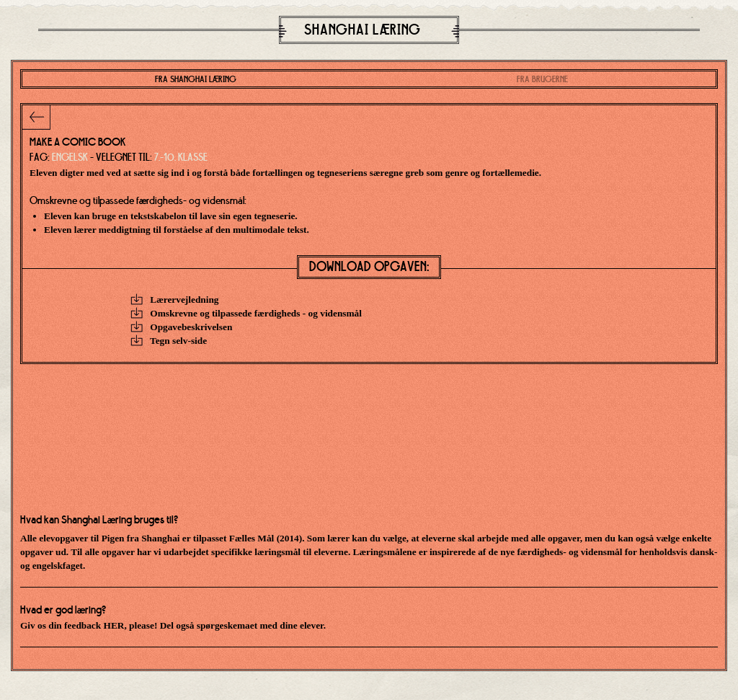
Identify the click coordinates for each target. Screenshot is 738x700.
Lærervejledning (174, 300)
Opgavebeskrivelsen (181, 327)
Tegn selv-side (169, 341)
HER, (115, 625)
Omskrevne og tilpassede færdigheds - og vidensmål (246, 313)
